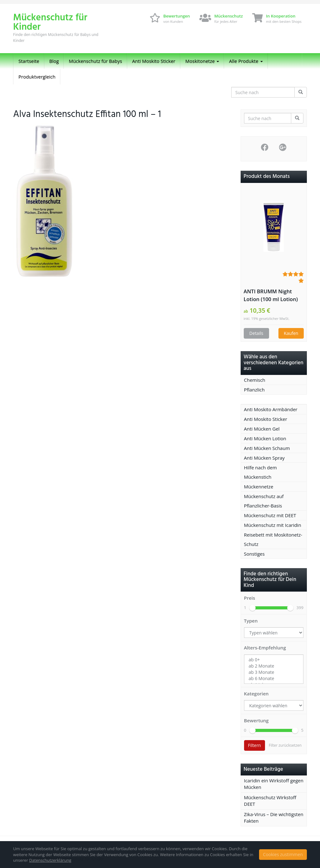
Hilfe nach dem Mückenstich (260, 472)
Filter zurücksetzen (285, 745)
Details (256, 333)
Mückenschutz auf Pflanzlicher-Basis (264, 501)
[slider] (252, 608)
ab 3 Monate (274, 672)
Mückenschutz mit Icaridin (273, 525)
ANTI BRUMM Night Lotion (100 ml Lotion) (271, 295)
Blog (54, 61)
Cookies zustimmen (283, 854)
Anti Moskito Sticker (154, 61)
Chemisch (255, 380)
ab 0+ (274, 660)
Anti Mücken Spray (264, 458)
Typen (251, 621)
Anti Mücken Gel (262, 429)
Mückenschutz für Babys (95, 61)
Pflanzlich (254, 390)
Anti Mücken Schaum (267, 448)
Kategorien (256, 694)
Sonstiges (254, 554)
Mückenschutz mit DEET (270, 515)
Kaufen (291, 333)
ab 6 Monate (274, 679)
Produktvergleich (37, 77)
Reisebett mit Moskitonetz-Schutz (273, 539)
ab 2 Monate (274, 666)
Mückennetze (259, 487)
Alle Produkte (246, 61)
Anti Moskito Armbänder (271, 409)
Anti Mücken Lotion (265, 438)
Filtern (255, 745)
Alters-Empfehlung (265, 648)
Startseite (29, 61)
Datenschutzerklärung (50, 860)
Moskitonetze (202, 61)
